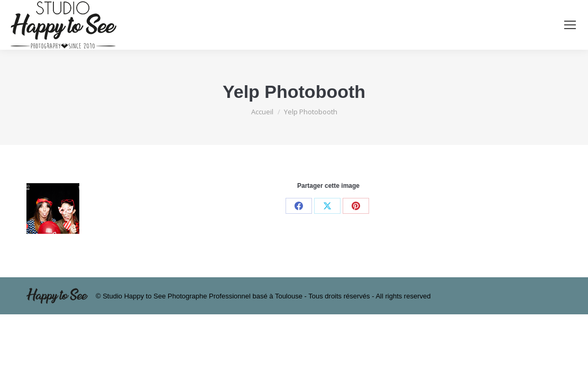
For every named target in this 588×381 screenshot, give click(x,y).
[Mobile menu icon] (570, 25)
